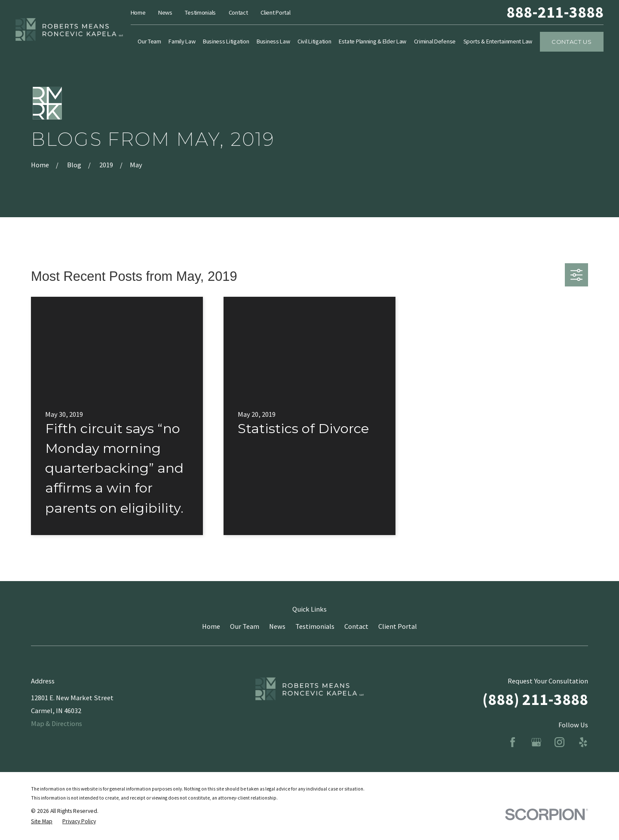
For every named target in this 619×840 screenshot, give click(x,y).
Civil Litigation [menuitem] (314, 41)
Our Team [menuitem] (149, 41)
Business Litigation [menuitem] (226, 41)
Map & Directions (57, 723)
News (165, 12)
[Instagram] (559, 742)
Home (138, 12)
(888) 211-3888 (535, 699)
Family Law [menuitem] (182, 41)
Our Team (245, 626)
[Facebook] (513, 742)
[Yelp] (583, 742)
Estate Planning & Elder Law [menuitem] (372, 41)
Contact (238, 12)
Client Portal (275, 12)
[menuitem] (42, 822)
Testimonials (200, 12)
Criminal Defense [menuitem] (435, 41)
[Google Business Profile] (536, 742)
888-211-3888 (555, 12)
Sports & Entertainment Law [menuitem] (498, 41)
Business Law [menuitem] (273, 41)
